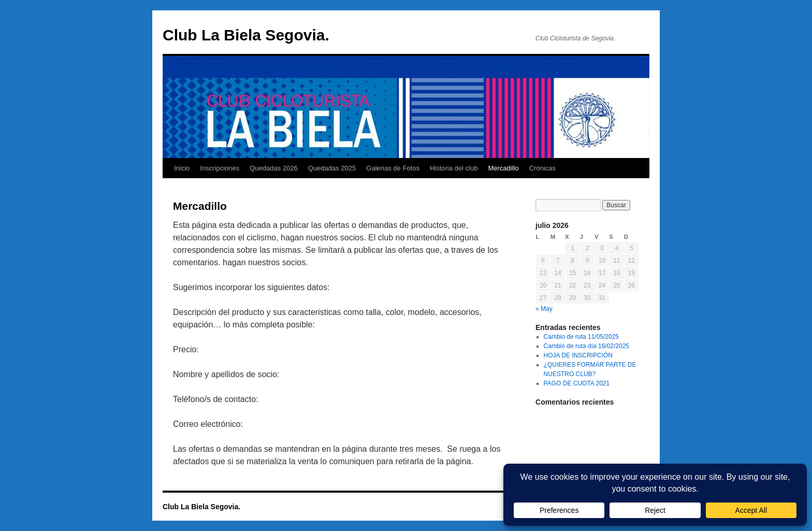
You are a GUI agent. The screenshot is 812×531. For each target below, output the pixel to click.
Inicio (182, 168)
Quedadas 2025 (332, 168)
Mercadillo (503, 168)
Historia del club (454, 168)
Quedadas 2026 (274, 168)
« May (544, 309)
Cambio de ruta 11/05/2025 (581, 337)
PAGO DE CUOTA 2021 (577, 383)
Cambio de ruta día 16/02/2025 (586, 346)
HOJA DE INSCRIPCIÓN (578, 355)
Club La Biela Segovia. (246, 35)
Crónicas (542, 168)
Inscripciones (220, 168)
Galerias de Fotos (393, 168)
